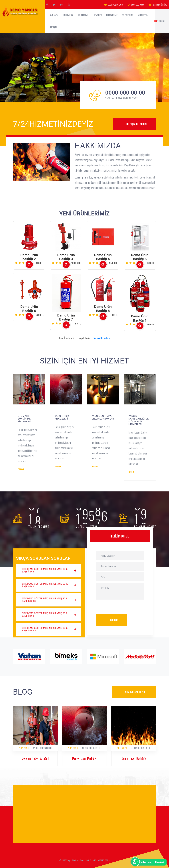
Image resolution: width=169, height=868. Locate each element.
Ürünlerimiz (83, 15)
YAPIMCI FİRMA (104, 860)
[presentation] (120, 608)
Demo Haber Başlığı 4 (84, 758)
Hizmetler (97, 15)
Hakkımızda (68, 15)
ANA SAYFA (54, 15)
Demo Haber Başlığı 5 (134, 758)
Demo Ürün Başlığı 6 (29, 309)
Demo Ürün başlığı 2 (29, 257)
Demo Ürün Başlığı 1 (140, 318)
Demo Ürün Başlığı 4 (103, 257)
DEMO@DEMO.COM (114, 5)
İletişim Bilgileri (137, 124)
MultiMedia (143, 15)
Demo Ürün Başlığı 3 (66, 257)
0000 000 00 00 (136, 5)
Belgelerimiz (128, 15)
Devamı (21, 469)
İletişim (53, 27)
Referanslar (112, 15)
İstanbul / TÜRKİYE (158, 5)
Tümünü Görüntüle (101, 338)
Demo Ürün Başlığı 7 (66, 317)
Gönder (114, 620)
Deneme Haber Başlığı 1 (35, 758)
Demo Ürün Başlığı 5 (140, 257)
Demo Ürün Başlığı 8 (103, 309)
